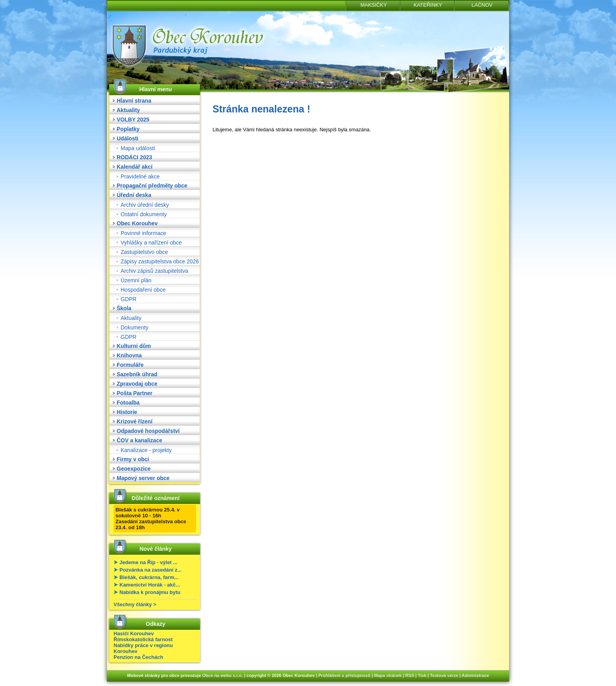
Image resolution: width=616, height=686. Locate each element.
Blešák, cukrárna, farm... (149, 577)
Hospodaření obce (143, 290)
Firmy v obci (133, 459)
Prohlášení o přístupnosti (344, 675)
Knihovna (129, 355)
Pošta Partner (135, 393)
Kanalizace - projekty (146, 450)
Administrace (475, 675)
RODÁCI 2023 (134, 157)
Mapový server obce (143, 478)
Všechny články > (135, 604)
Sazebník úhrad (137, 374)
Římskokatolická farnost (143, 639)
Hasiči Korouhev (134, 634)
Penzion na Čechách (138, 657)
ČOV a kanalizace (139, 440)
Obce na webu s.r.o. (223, 675)
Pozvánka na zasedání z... (150, 570)
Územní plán (136, 280)
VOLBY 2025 (133, 120)
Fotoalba (128, 403)
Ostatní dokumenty (144, 214)
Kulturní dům (134, 346)
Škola (124, 308)
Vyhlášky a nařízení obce (151, 243)
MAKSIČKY (373, 5)
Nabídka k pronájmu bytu (150, 592)
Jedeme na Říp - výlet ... (148, 562)
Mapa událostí (138, 148)
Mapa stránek (388, 675)
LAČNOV (482, 5)
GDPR (128, 299)
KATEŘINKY (428, 5)
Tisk (422, 675)
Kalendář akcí (135, 167)
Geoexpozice (134, 469)
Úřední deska (134, 195)
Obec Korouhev (137, 223)
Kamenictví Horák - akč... (150, 585)
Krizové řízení (135, 421)
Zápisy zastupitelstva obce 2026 (160, 261)
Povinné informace (143, 233)
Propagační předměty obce (152, 186)
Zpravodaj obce (137, 384)
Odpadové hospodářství (148, 431)
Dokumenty (135, 327)
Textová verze (444, 675)
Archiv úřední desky (145, 205)
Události (127, 138)
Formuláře (130, 365)
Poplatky (128, 129)
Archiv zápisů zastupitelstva (154, 271)
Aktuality (128, 110)
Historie (127, 412)
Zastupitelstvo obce (144, 252)
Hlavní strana (134, 101)
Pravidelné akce (140, 177)
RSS (410, 675)
